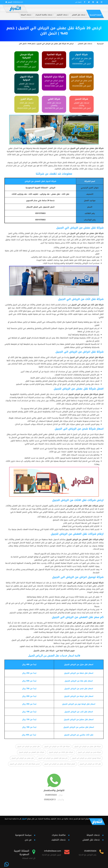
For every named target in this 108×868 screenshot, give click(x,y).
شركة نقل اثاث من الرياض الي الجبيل (57, 746)
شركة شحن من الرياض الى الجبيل (89, 752)
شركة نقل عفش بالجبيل (44, 651)
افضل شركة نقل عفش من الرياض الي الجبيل (60, 764)
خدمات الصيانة (93, 835)
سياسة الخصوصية (23, 835)
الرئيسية (100, 44)
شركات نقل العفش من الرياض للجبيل (31, 752)
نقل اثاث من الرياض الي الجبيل (90, 764)
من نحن (28, 840)
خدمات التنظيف (58, 840)
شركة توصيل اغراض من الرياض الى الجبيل (86, 758)
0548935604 (51, 795)
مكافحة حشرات (59, 835)
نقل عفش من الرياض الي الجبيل (23, 758)
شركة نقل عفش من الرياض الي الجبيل (87, 746)
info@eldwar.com (18, 2)
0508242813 (50, 800)
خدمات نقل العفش (85, 44)
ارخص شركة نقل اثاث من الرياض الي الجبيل (25, 764)
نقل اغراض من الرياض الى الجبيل (28, 746)
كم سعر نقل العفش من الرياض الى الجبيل (53, 758)
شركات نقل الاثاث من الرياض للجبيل (61, 752)
